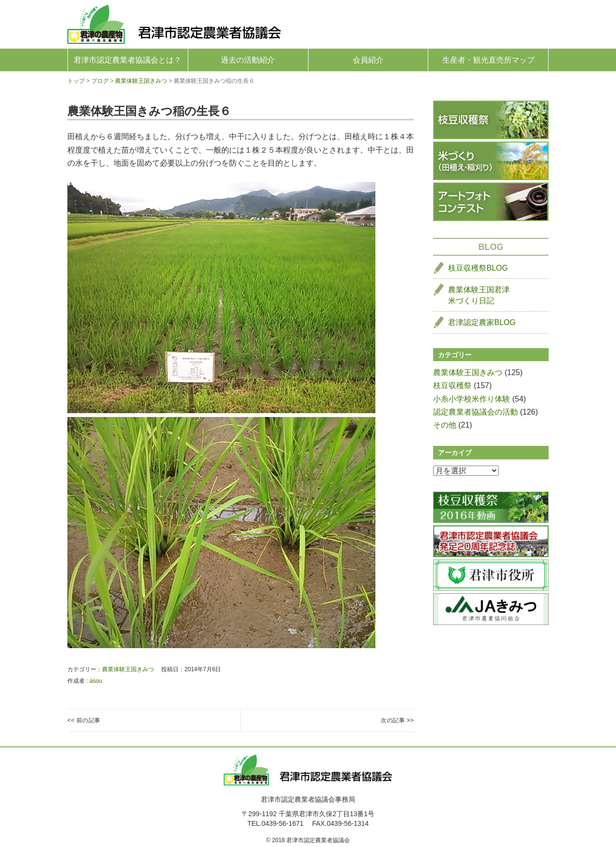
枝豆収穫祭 (452, 385)
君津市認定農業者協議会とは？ (128, 60)
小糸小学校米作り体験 (472, 399)
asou (96, 681)
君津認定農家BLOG (482, 322)
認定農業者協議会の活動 (475, 412)
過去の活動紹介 (248, 60)
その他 (445, 425)
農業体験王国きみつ (128, 669)
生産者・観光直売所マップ (488, 60)
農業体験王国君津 (479, 296)
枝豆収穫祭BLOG (478, 268)
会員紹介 (368, 60)
